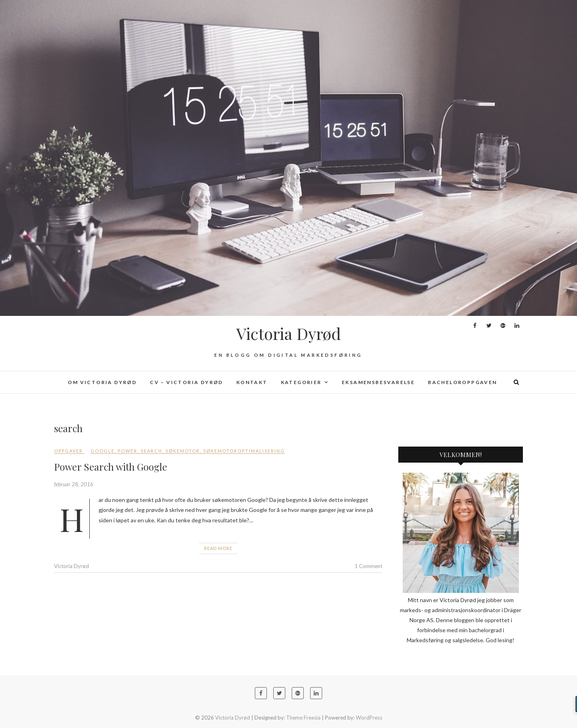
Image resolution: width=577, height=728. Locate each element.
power (128, 451)
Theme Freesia (303, 718)
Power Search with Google (111, 467)
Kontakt (252, 382)
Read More (218, 548)
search (151, 451)
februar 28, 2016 (74, 484)
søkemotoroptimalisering (244, 451)
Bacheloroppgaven (462, 382)
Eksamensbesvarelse (378, 382)
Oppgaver (69, 451)
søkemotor (183, 451)
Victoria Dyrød (289, 334)
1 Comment (368, 566)
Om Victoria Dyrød (102, 382)
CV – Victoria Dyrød (187, 382)
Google (103, 451)
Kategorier (301, 382)
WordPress (369, 718)
